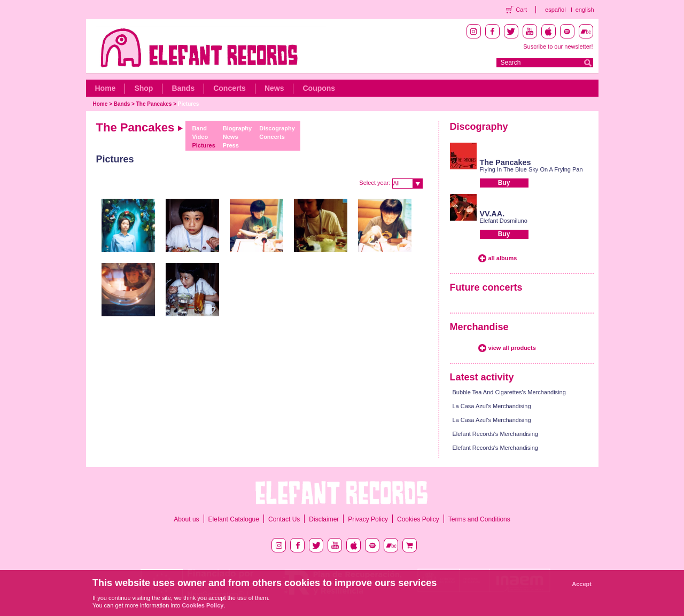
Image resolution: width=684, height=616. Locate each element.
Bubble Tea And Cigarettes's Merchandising (509, 392)
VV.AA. (492, 214)
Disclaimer (324, 519)
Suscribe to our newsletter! (558, 46)
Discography (277, 128)
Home (106, 88)
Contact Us (284, 519)
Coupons (319, 88)
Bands (183, 88)
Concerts (230, 88)
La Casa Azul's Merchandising (492, 406)
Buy (504, 183)
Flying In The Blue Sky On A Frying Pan (531, 169)
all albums (503, 258)
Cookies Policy (418, 519)
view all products (512, 348)
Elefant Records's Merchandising (495, 434)
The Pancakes (154, 104)
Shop (143, 88)
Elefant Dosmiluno (504, 221)
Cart (521, 10)
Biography (237, 128)
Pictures (188, 104)
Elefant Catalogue (234, 519)
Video (200, 137)
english (585, 10)
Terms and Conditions (479, 519)
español (555, 10)
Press (231, 145)
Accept (582, 584)
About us (186, 519)
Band (199, 128)
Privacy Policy (368, 519)
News (274, 88)
